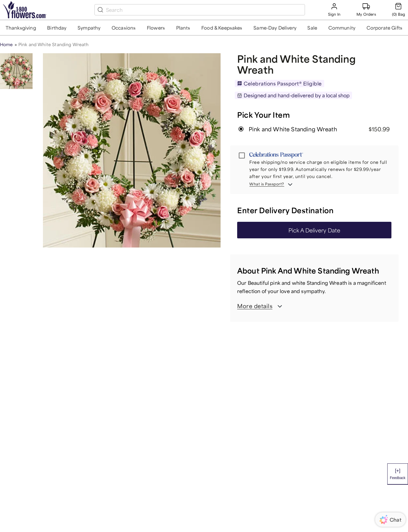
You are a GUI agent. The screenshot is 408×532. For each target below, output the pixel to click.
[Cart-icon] (399, 10)
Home (7, 44)
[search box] (204, 10)
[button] (21, 28)
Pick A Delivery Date (314, 230)
